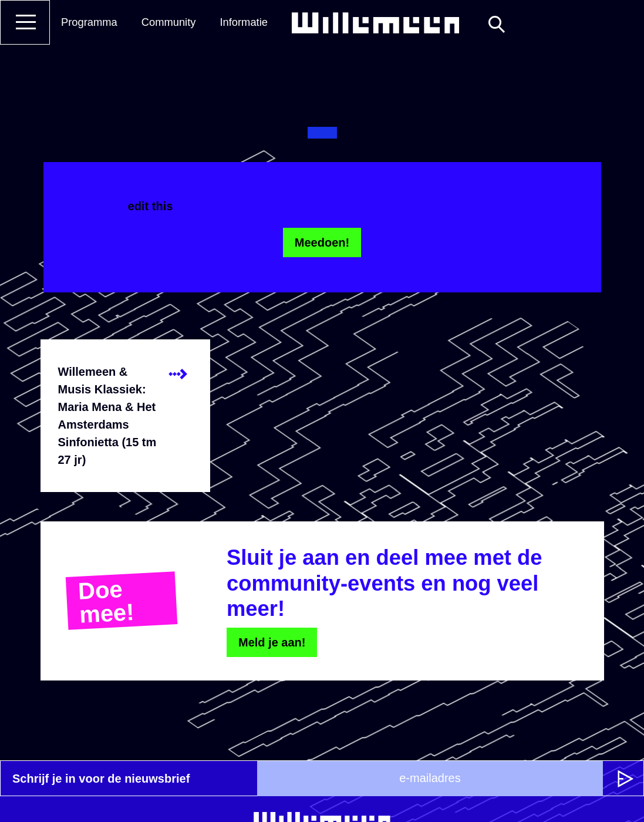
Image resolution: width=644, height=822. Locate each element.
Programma (89, 22)
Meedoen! (322, 242)
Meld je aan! (272, 642)
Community (169, 22)
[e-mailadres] (430, 779)
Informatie (244, 22)
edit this (151, 206)
